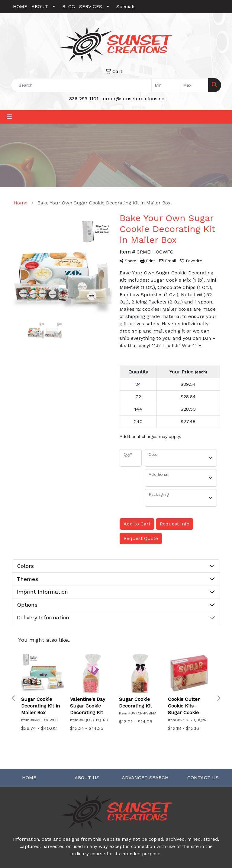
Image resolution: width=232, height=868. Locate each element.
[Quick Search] (81, 85)
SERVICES (91, 7)
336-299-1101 (84, 99)
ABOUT (40, 7)
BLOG (69, 7)
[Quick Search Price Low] (166, 85)
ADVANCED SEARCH (145, 778)
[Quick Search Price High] (194, 85)
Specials (126, 7)
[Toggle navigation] (9, 117)
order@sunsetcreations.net (135, 99)
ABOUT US (87, 778)
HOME (20, 7)
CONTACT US (203, 778)
